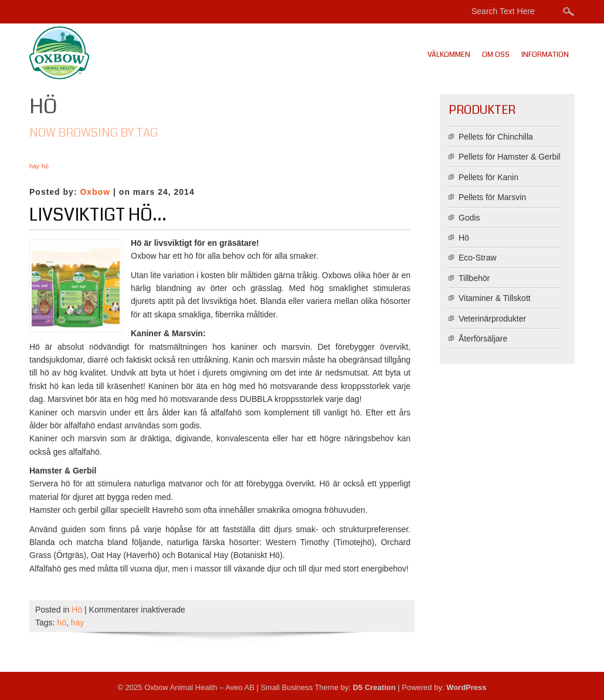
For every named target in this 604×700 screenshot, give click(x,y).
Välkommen (449, 55)
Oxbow (95, 192)
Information (545, 55)
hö (62, 623)
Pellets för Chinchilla (496, 137)
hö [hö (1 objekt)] (45, 166)
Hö (77, 610)
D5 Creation (374, 687)
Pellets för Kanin (488, 177)
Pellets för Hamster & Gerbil (510, 157)
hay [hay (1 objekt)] (34, 166)
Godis (469, 218)
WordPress (466, 687)
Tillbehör (474, 278)
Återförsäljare (483, 339)
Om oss (496, 55)
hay (78, 623)
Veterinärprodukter (492, 319)
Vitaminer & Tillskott (495, 298)
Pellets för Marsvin (492, 197)
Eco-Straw (478, 258)
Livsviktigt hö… (98, 215)
